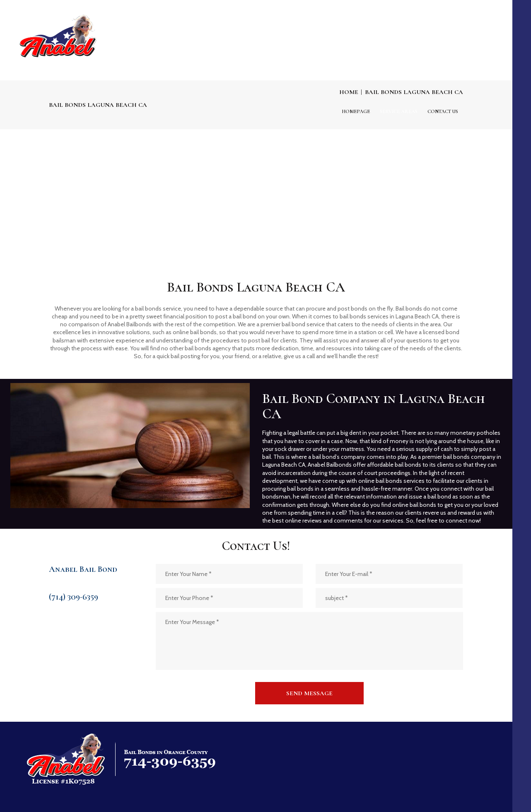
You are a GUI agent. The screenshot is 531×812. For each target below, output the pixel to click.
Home (349, 92)
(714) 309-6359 (74, 597)
